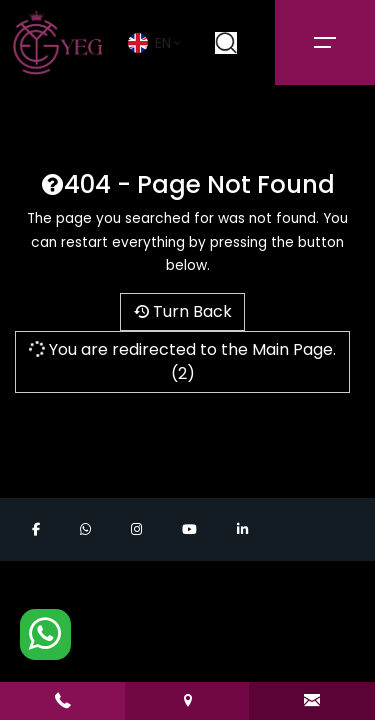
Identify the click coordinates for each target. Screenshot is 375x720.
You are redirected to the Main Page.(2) (181, 361)
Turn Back (182, 311)
